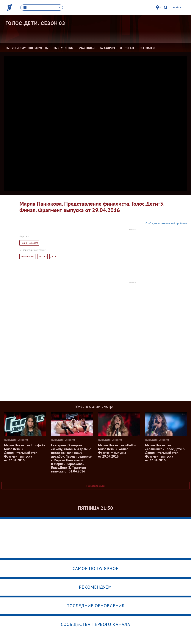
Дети (53, 256)
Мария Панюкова (29, 243)
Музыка (42, 256)
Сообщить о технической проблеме (166, 223)
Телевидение (27, 256)
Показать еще (95, 486)
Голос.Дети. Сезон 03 (35, 23)
